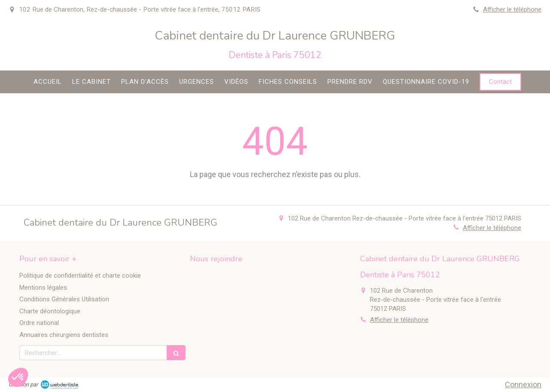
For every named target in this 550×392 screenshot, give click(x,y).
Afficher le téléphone (512, 9)
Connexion (523, 384)
